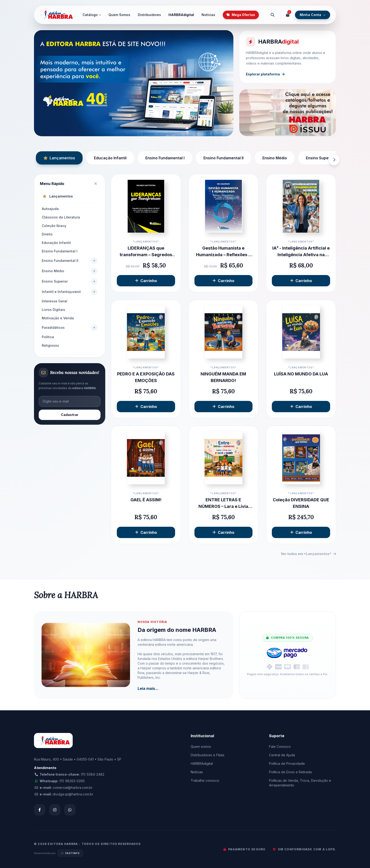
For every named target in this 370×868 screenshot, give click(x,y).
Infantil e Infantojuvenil (61, 292)
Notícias (208, 15)
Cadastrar (70, 415)
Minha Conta (313, 15)
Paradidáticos (53, 327)
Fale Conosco (280, 747)
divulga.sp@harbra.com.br (73, 794)
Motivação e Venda (58, 318)
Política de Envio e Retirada (290, 772)
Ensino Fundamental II (223, 158)
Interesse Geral (55, 301)
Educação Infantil (110, 158)
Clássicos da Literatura (61, 217)
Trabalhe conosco (205, 780)
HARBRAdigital (181, 15)
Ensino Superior (320, 158)
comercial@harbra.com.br (73, 788)
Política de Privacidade (287, 763)
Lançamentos (59, 158)
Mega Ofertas (241, 15)
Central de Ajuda (282, 755)
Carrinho (146, 281)
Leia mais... (148, 688)
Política (48, 337)
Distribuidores (149, 15)
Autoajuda (50, 209)
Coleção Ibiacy (54, 226)
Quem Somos (119, 15)
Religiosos (50, 345)
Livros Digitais (53, 310)
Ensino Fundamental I (165, 158)
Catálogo (92, 15)
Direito (47, 234)
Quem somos (201, 747)
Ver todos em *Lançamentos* (308, 554)
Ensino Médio (275, 158)
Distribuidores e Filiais (208, 755)
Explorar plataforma (266, 73)
